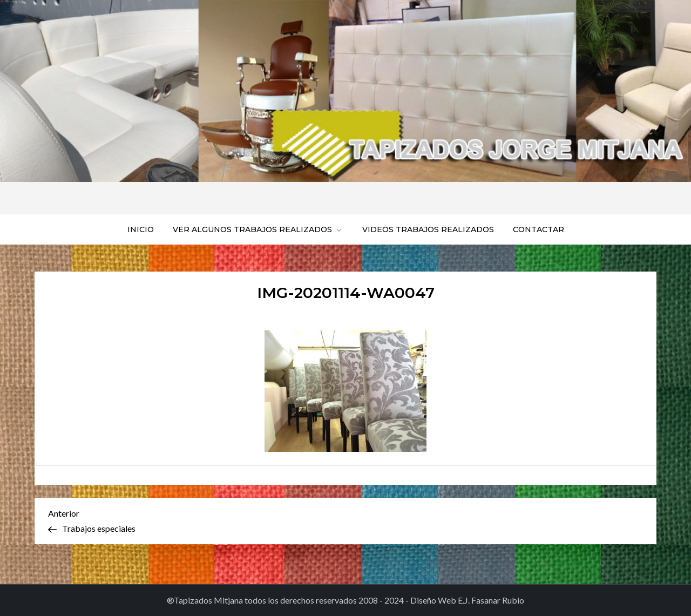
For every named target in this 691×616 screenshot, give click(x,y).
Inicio (141, 229)
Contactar (538, 229)
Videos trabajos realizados (428, 229)
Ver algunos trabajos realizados (258, 229)
